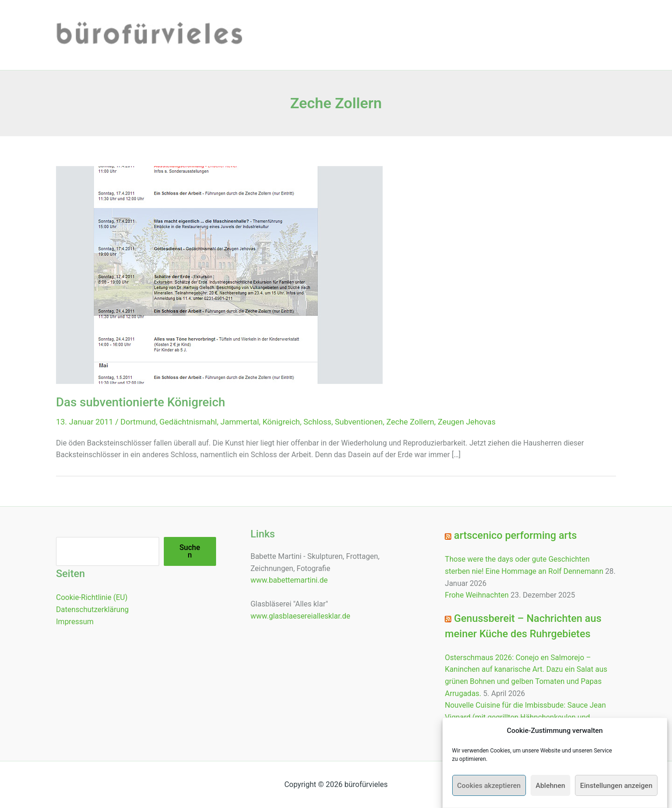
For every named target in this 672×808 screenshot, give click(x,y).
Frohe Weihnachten (477, 595)
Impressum (75, 622)
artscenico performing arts (515, 535)
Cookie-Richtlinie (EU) (92, 597)
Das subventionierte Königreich (140, 402)
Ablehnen (550, 788)
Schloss (317, 422)
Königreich (281, 422)
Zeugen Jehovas (467, 422)
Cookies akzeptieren (489, 788)
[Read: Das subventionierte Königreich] (219, 275)
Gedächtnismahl (188, 422)
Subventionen (359, 422)
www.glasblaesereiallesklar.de (301, 616)
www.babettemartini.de (289, 580)
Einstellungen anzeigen (616, 788)
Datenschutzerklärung (92, 609)
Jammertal (240, 422)
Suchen (189, 551)
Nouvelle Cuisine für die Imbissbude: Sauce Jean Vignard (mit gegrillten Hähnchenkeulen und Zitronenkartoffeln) (525, 717)
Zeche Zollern (410, 422)
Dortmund (138, 422)
